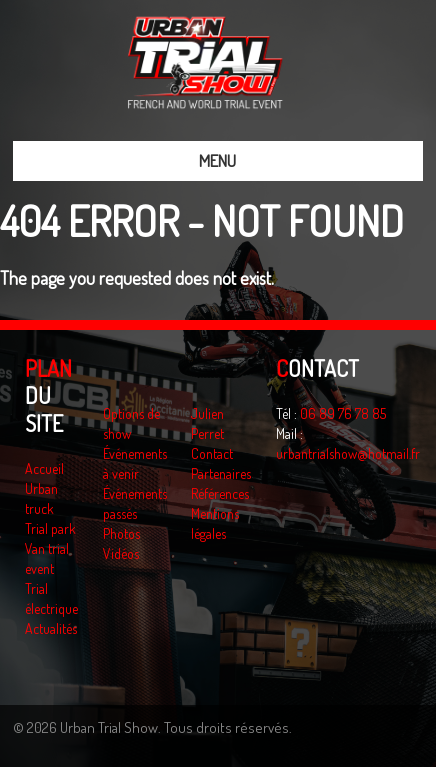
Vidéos (121, 553)
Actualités (51, 628)
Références (220, 493)
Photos (121, 533)
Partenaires (221, 473)
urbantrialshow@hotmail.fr (348, 453)
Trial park (50, 528)
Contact (212, 453)
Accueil (44, 468)
